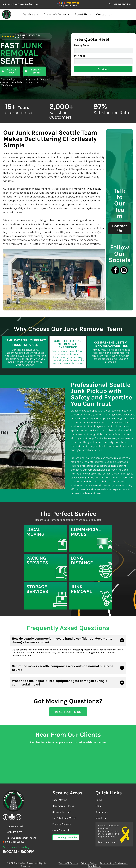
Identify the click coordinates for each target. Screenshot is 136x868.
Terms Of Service (68, 858)
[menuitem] (31, 14)
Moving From (81, 45)
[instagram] (124, 271)
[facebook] (115, 271)
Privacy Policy (89, 858)
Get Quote (103, 69)
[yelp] (18, 812)
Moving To (80, 56)
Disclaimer (94, 861)
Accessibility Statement (114, 858)
